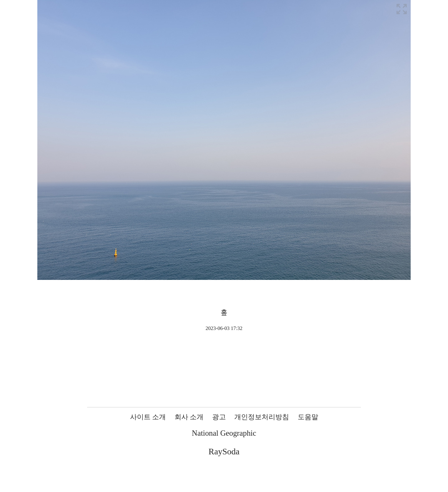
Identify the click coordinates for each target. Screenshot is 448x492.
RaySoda (224, 451)
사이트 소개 (148, 417)
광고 (219, 417)
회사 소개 (189, 417)
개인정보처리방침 (262, 417)
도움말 (308, 417)
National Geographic (224, 433)
